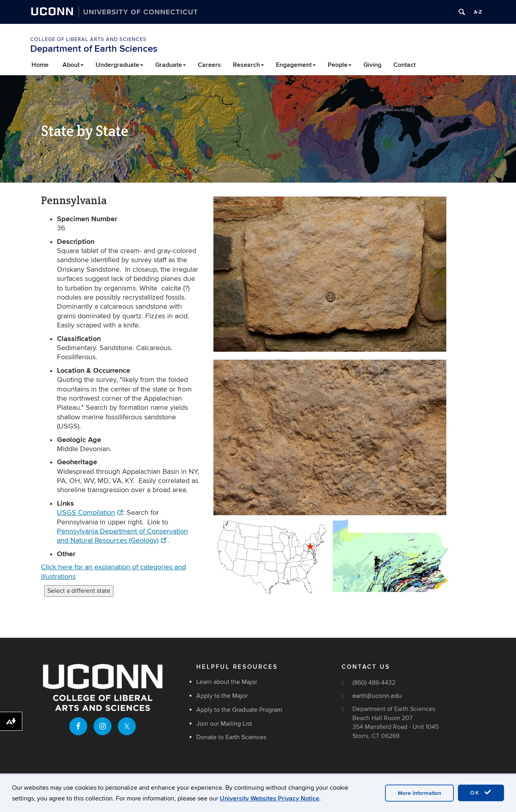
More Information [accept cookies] (419, 793)
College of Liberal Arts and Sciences (88, 39)
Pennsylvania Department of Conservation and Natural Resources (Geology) (122, 536)
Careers (209, 65)
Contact (405, 65)
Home (40, 65)
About (73, 65)
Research (248, 65)
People (340, 65)
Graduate (171, 65)
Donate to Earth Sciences (231, 737)
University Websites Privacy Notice (270, 798)
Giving (372, 65)
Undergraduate (119, 65)
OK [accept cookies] (481, 793)
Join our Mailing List (224, 724)
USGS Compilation (90, 513)
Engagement (296, 65)
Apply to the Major (222, 696)
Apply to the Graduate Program (239, 710)
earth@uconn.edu (377, 696)
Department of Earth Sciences (94, 49)
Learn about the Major (227, 682)
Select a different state (79, 591)
